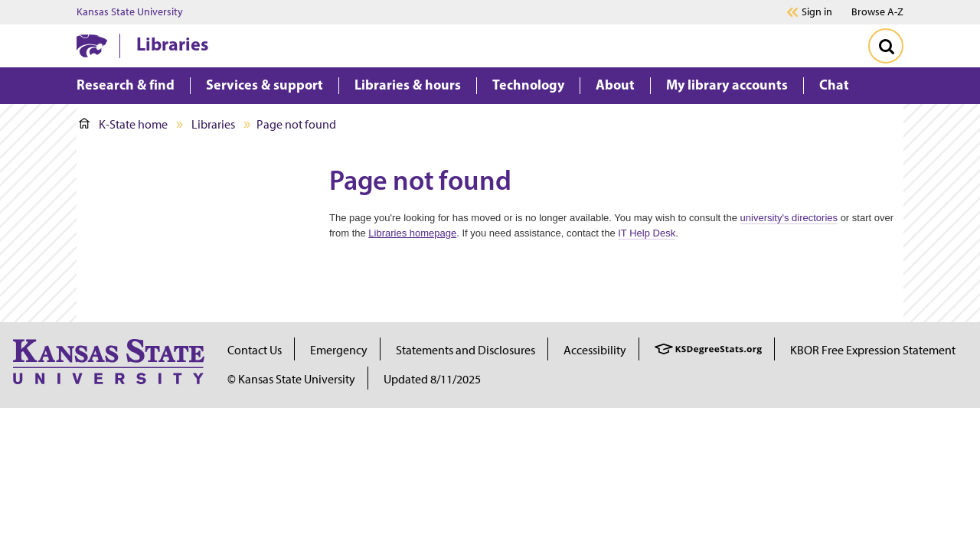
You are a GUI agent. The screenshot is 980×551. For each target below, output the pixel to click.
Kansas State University (130, 12)
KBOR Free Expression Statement (873, 350)
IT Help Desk (647, 233)
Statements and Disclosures (465, 350)
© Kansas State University (291, 379)
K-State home (123, 124)
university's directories (789, 218)
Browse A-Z (877, 12)
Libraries (172, 44)
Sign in (817, 12)
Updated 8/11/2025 (432, 379)
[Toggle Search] (886, 46)
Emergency (339, 350)
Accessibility (595, 350)
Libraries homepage (412, 233)
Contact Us (255, 350)
